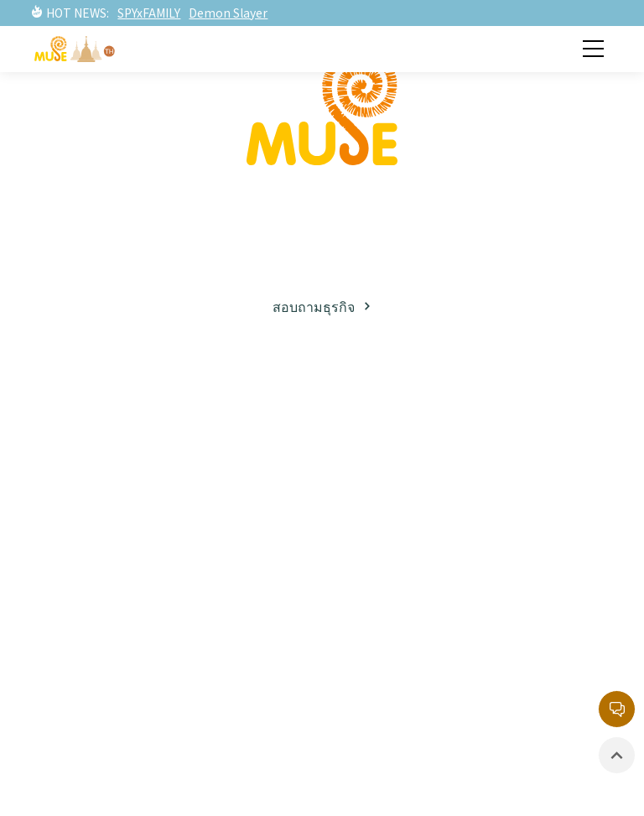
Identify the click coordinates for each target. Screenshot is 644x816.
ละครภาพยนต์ (409, 495)
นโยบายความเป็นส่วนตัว (443, 695)
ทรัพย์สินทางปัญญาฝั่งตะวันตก (462, 464)
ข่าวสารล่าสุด (94, 633)
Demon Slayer (228, 13)
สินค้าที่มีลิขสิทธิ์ (102, 726)
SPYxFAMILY (149, 13)
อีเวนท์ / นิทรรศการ (113, 695)
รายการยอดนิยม (417, 526)
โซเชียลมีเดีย (93, 526)
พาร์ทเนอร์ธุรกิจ (102, 495)
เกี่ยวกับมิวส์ (88, 433)
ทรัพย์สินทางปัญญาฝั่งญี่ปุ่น (449, 433)
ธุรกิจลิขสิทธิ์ (91, 464)
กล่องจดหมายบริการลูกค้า (449, 633)
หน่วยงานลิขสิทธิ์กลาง (435, 664)
